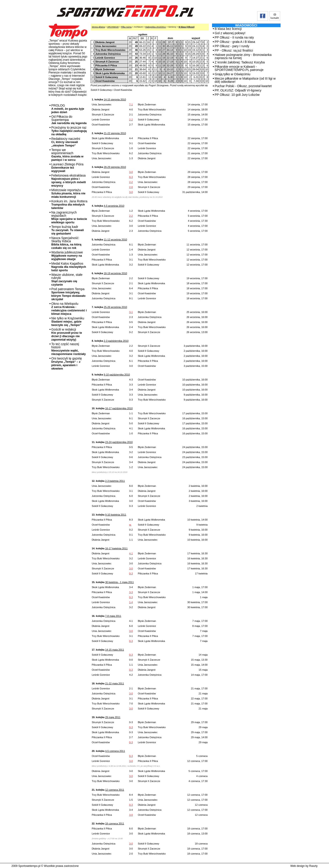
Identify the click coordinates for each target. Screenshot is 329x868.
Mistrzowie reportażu (68, 193)
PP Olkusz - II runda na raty (234, 37)
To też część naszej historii (69, 349)
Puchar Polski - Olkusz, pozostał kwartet (243, 86)
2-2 (131, 120)
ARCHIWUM (113, 27)
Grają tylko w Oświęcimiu (233, 74)
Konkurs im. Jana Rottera (69, 205)
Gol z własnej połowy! (230, 33)
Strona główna (98, 27)
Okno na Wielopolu (69, 309)
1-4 (131, 602)
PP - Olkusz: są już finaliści (234, 50)
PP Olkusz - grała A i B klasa (235, 42)
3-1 (131, 312)
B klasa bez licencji (228, 29)
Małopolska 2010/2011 (156, 27)
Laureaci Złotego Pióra (68, 168)
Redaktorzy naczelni (66, 142)
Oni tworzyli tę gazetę (67, 363)
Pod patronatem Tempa (69, 294)
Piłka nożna (126, 27)
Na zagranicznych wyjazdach (69, 217)
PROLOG (68, 109)
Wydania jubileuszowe (67, 256)
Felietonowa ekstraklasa (69, 180)
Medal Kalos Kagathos (69, 267)
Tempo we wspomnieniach (68, 155)
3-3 (131, 592)
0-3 (131, 177)
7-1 (131, 104)
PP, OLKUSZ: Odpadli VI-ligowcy (238, 90)
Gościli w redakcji (67, 334)
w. (130, 525)
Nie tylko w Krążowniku (68, 322)
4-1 (131, 553)
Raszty (313, 866)
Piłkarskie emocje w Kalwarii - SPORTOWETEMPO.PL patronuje (239, 68)
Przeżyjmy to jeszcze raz (69, 131)
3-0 (131, 172)
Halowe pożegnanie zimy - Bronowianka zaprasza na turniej (243, 56)
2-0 (131, 187)
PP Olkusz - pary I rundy (232, 46)
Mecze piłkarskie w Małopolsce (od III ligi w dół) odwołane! (245, 80)
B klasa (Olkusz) (187, 27)
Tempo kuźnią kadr (68, 230)
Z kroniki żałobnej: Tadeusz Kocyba (240, 62)
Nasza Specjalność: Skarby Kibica (66, 243)
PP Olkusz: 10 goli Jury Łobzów (237, 95)
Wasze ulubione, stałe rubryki (67, 280)
